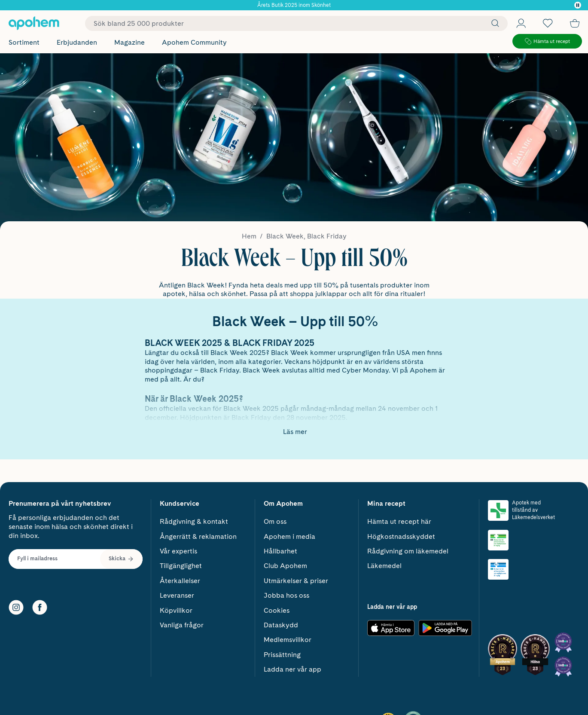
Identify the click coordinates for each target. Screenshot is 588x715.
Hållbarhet (280, 551)
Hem (249, 236)
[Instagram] (16, 607)
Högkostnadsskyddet (401, 536)
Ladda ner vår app (292, 669)
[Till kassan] (575, 23)
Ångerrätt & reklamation (198, 536)
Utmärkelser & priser (296, 581)
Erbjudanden (77, 42)
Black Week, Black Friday (306, 236)
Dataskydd (281, 625)
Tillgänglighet (181, 566)
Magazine (129, 42)
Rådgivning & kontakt (194, 521)
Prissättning (282, 655)
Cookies (277, 610)
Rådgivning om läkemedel (408, 551)
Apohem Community (194, 42)
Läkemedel (384, 566)
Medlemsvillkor (288, 640)
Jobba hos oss (286, 595)
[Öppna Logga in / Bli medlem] (521, 23)
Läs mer (295, 432)
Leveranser (177, 595)
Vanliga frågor (182, 625)
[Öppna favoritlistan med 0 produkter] (548, 23)
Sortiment (24, 42)
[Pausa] (578, 5)
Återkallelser (180, 581)
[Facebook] (40, 607)
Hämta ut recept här (399, 521)
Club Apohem (285, 566)
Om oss (275, 521)
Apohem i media (289, 536)
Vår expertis (178, 551)
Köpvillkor (176, 610)
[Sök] (493, 23)
